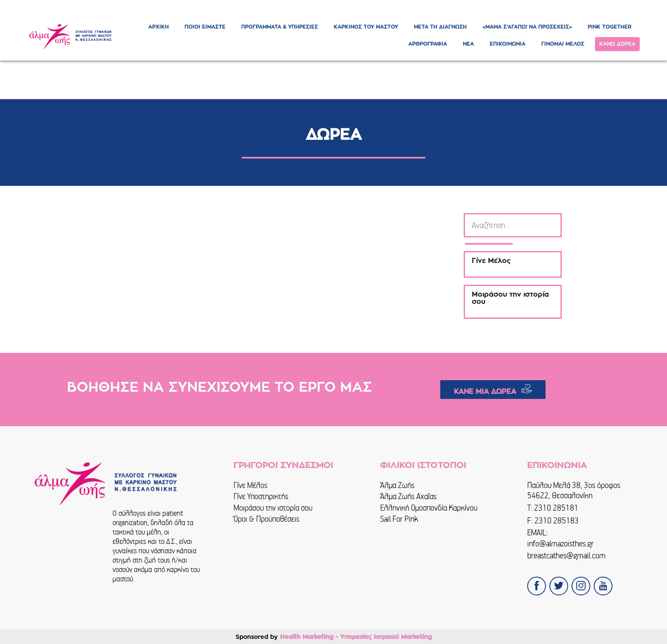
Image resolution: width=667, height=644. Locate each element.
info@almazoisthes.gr (560, 544)
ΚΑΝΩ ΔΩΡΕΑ (617, 44)
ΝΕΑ (468, 44)
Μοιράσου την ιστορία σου (273, 508)
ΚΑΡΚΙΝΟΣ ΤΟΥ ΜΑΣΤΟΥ (366, 27)
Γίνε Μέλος (251, 485)
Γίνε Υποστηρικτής (261, 496)
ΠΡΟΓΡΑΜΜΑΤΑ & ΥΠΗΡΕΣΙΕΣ (280, 27)
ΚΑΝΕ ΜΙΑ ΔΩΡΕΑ (485, 392)
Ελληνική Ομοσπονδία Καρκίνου (429, 508)
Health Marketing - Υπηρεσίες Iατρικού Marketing (356, 637)
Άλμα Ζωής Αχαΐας (409, 496)
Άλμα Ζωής (397, 485)
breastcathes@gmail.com (566, 556)
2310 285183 (557, 521)
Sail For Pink (399, 519)
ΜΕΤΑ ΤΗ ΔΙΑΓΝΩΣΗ (440, 27)
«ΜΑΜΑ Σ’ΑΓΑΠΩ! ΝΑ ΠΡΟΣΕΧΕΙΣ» (527, 27)
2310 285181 (556, 508)
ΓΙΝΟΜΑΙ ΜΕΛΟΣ (563, 44)
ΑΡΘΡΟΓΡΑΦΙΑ (428, 44)
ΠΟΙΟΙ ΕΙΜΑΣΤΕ (205, 27)
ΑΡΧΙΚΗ (159, 27)
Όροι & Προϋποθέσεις (267, 519)
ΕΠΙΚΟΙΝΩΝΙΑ (508, 44)
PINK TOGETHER (609, 27)
